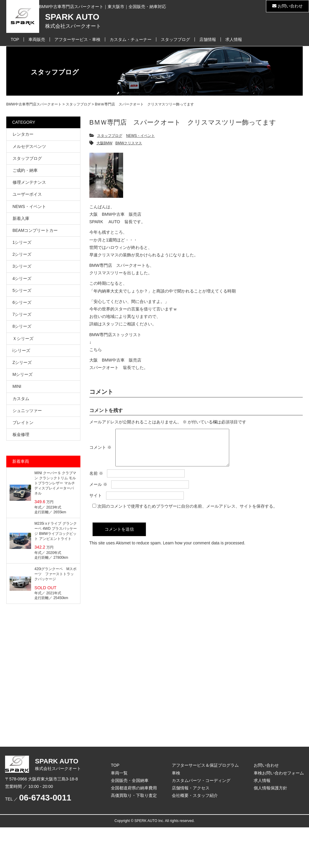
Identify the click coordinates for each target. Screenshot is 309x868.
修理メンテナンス (29, 182)
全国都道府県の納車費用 (134, 788)
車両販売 (37, 39)
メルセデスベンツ (29, 146)
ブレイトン (23, 422)
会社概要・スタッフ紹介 (195, 795)
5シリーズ (22, 290)
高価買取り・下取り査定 (134, 795)
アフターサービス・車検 (77, 39)
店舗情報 (208, 39)
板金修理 (21, 434)
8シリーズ (22, 326)
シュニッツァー (27, 411)
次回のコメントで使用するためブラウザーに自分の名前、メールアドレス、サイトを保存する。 (187, 513)
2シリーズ (22, 254)
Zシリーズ (22, 362)
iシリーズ (21, 350)
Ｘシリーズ (23, 339)
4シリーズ (22, 278)
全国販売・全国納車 (130, 780)
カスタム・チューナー (131, 39)
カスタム (21, 399)
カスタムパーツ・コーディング (201, 780)
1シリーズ (22, 242)
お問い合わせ (287, 6)
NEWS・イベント (140, 136)
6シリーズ (22, 302)
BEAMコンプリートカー (35, 230)
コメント (100, 451)
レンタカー (23, 134)
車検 (176, 773)
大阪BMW (104, 143)
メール (98, 492)
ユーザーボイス (27, 194)
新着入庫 (21, 218)
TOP (15, 39)
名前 (96, 480)
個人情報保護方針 (270, 788)
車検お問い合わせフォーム (279, 773)
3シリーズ (22, 266)
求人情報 (234, 39)
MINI (17, 386)
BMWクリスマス (129, 143)
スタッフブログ (175, 39)
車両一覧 (119, 773)
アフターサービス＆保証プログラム (205, 765)
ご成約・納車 (25, 170)
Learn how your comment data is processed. (204, 550)
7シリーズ (22, 314)
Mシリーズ (23, 374)
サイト (96, 503)
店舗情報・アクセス (191, 788)
